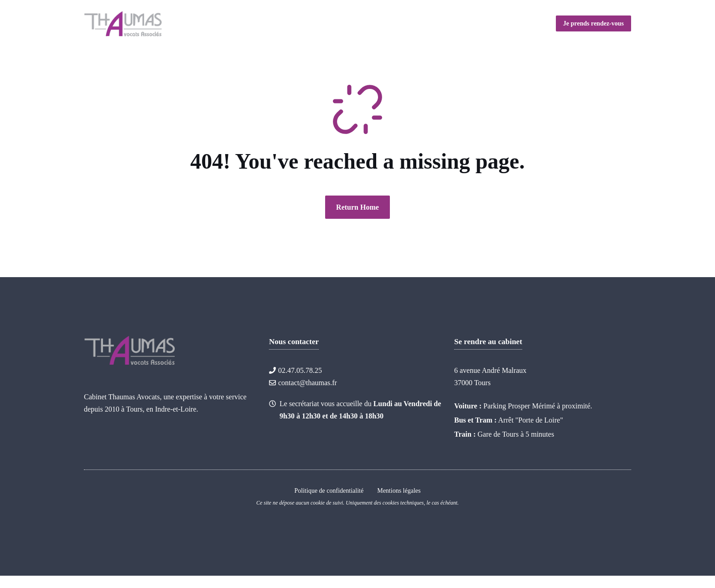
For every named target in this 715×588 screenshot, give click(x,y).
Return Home (357, 207)
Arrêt (506, 420)
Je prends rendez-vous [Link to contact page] (593, 23)
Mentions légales (399, 491)
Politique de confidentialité (329, 491)
